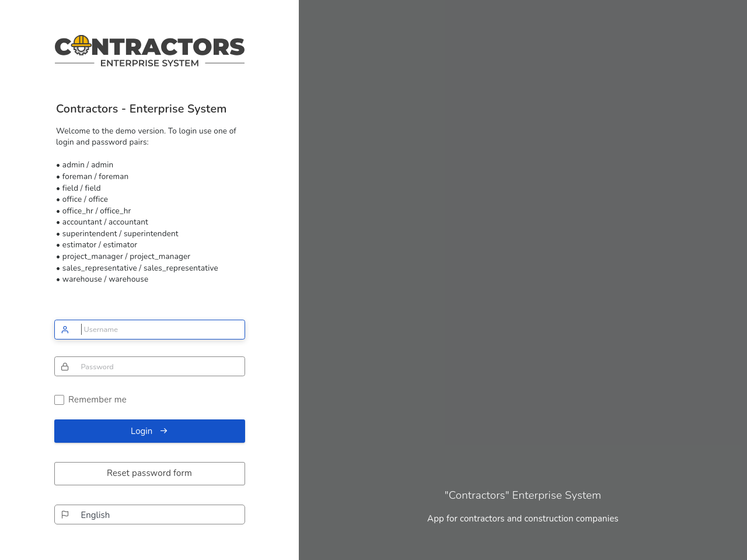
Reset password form (149, 473)
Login (149, 431)
